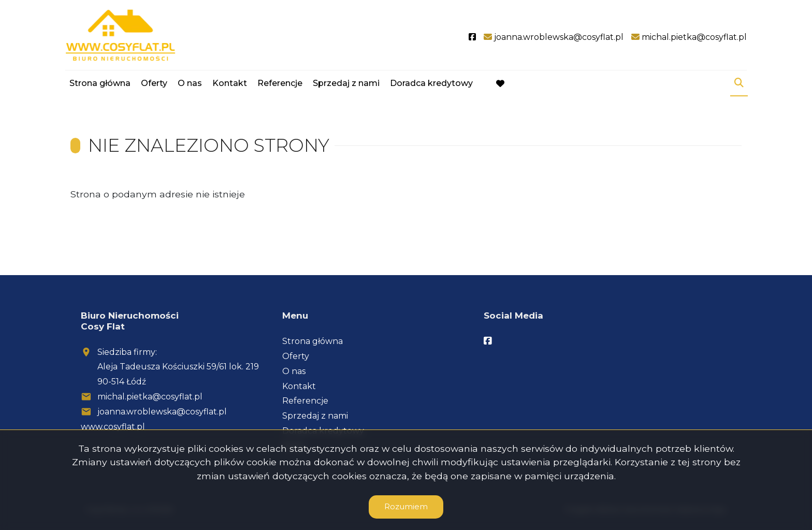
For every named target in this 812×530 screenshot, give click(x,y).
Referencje (280, 84)
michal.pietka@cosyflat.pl (150, 397)
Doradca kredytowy (431, 84)
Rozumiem (406, 506)
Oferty (154, 84)
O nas (190, 84)
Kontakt (230, 84)
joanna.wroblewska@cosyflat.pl (162, 412)
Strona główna (100, 84)
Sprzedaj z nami (346, 84)
